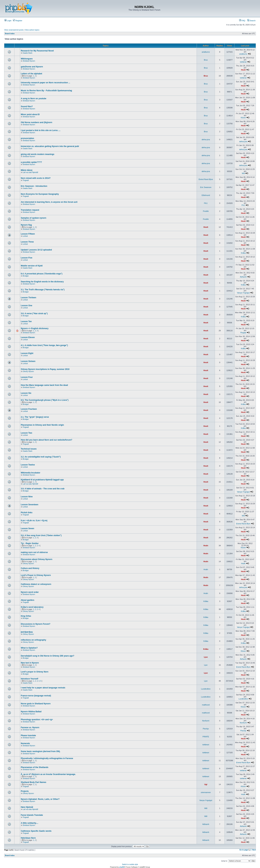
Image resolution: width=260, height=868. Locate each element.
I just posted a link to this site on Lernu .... (41, 130)
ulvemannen (206, 792)
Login (8, 21)
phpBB (122, 867)
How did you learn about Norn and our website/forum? (46, 440)
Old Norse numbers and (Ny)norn (36, 122)
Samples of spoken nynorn (33, 218)
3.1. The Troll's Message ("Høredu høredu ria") (43, 290)
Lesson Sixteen (28, 361)
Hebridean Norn (28, 838)
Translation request (30, 210)
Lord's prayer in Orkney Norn (34, 672)
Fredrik (206, 211)
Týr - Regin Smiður (30, 543)
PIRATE (206, 737)
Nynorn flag (26, 225)
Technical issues (29, 449)
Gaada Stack (28, 53)
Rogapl (243, 333)
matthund (206, 705)
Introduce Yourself (29, 679)
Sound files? (27, 106)
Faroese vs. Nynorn (30, 728)
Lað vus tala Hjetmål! (30, 172)
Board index (10, 34)
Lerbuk (25, 236)
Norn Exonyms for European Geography (40, 194)
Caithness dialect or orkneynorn (36, 584)
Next (254, 850)
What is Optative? (29, 648)
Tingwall (26, 180)
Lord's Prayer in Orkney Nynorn (36, 575)
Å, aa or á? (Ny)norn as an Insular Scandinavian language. (48, 774)
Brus (206, 60)
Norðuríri (206, 721)
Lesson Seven (27, 528)
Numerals (25, 743)
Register (18, 21)
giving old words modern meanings (37, 154)
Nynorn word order (30, 592)
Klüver (243, 118)
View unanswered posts (14, 30)
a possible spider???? (31, 162)
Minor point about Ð (30, 114)
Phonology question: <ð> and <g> (37, 720)
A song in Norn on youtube (33, 99)
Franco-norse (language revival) (36, 696)
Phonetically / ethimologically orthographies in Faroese (47, 758)
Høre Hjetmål (27, 807)
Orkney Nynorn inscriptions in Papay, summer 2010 (45, 369)
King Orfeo (26, 616)
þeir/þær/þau (27, 632)
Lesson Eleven (28, 337)
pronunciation (27, 138)
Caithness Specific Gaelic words (36, 831)
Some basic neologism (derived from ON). (41, 751)
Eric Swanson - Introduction (34, 186)
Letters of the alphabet (31, 74)
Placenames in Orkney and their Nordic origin (42, 425)
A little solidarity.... (29, 823)
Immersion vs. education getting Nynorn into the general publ (50, 146)
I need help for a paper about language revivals (43, 688)
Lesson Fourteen (29, 409)
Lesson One (26, 306)
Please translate (28, 735)
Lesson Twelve (28, 465)
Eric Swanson (206, 187)
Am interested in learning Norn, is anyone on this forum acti (49, 202)
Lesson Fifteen (28, 234)
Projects (25, 791)
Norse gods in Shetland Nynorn (36, 704)
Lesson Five (26, 258)
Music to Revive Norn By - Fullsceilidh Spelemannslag (46, 91)
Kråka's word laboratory (32, 607)
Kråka (243, 253)
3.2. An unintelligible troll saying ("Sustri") (41, 457)
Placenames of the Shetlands (34, 767)
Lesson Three (27, 242)
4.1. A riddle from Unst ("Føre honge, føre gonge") (44, 345)
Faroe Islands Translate (32, 815)
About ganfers (27, 600)
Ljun (206, 657)
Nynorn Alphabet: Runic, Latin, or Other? (40, 799)
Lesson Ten (26, 321)
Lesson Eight (27, 353)
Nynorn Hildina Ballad (31, 712)
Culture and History (30, 568)
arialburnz (206, 52)
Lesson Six (26, 393)
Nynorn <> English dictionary (35, 328)
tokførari (243, 62)
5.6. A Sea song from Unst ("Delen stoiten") (41, 535)
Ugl (206, 784)
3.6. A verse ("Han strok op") (34, 313)
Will (243, 173)
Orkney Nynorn (28, 371)
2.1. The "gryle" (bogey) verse (35, 417)
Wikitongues (27, 59)
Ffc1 (206, 203)
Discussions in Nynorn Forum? (35, 624)
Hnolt (243, 70)
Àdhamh (243, 277)
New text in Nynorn (30, 663)
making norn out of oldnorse (34, 552)
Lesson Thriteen (28, 298)
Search (251, 21)
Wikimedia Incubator (30, 473)
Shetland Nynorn (29, 61)
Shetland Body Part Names (33, 782)
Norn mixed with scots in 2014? (36, 178)
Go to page (244, 850)
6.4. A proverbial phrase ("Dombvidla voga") (42, 274)
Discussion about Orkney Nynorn (36, 559)
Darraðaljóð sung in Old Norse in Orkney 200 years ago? (47, 656)
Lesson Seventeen (29, 505)
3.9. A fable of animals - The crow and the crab (43, 489)
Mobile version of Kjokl (32, 266)
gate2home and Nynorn (32, 67)
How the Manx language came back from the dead (44, 385)
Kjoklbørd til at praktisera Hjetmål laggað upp (42, 480)
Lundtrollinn (206, 689)
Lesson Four (27, 377)
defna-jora (206, 139)
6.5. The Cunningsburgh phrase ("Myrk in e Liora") (45, 400)
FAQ (242, 21)
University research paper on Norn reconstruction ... (45, 83)
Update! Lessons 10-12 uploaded (36, 250)
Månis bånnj (26, 170)
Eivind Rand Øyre (206, 179)
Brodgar (26, 276)
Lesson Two (26, 433)
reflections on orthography (33, 640)
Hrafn (206, 546)
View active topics (32, 30)
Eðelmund (206, 195)
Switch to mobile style (130, 864)
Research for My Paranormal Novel (37, 51)
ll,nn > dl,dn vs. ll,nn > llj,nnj (34, 521)
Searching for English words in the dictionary (42, 282)
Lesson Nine (27, 497)
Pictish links (27, 513)
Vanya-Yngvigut (243, 293)
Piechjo (206, 729)
